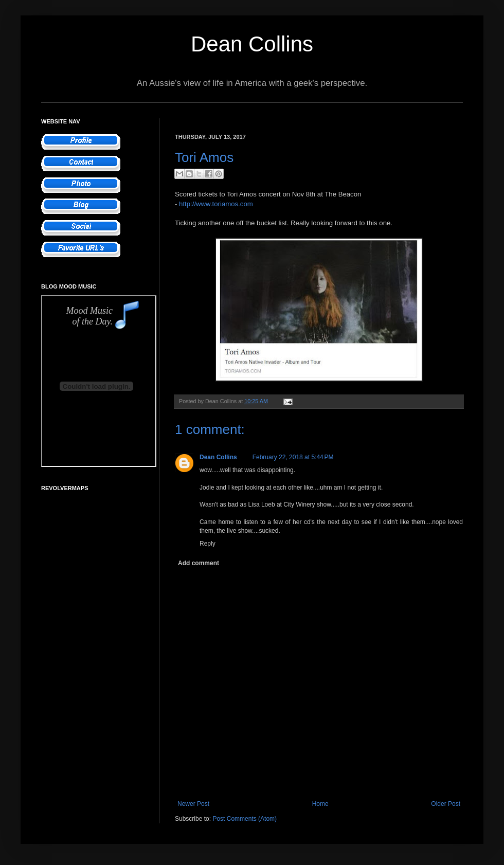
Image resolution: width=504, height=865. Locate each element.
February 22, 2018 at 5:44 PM (293, 457)
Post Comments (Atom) (245, 819)
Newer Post (193, 804)
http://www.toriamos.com (216, 204)
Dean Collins (252, 44)
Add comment (199, 563)
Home (320, 804)
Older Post (446, 804)
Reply (208, 544)
